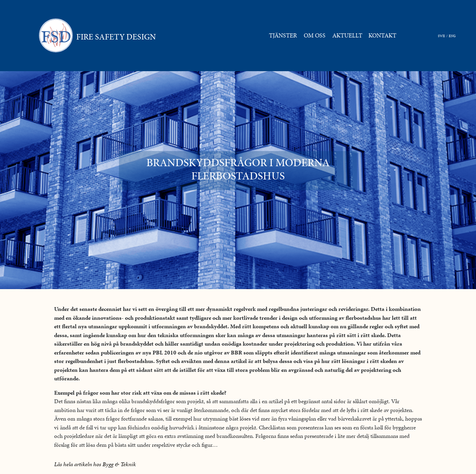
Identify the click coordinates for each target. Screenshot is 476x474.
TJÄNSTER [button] (283, 35)
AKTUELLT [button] (347, 35)
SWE (441, 36)
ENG (452, 36)
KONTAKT (384, 35)
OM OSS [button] (315, 35)
